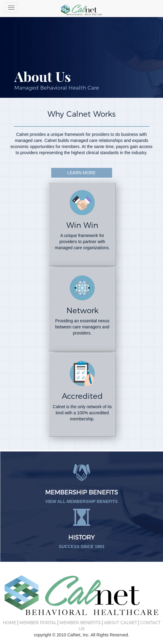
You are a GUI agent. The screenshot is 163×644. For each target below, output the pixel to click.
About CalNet (120, 623)
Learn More (81, 173)
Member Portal (38, 623)
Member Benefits (80, 623)
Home (9, 623)
